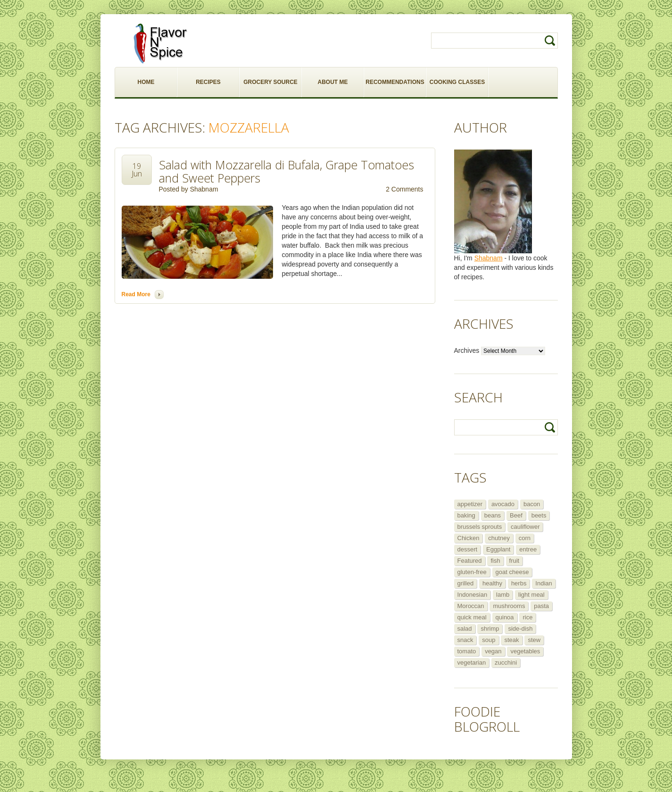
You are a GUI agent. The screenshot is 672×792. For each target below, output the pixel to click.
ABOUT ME (333, 82)
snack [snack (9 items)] (465, 640)
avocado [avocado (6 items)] (503, 504)
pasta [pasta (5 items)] (541, 606)
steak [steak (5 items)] (511, 640)
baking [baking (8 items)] (466, 515)
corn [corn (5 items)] (525, 538)
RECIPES (208, 82)
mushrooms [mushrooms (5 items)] (509, 606)
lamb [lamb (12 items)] (503, 595)
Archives (467, 350)
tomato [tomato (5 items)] (467, 651)
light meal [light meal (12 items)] (531, 595)
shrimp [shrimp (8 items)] (490, 629)
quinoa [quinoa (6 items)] (505, 617)
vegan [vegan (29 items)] (493, 651)
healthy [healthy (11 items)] (492, 583)
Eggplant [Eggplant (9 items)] (498, 549)
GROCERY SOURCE (270, 82)
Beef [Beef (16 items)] (516, 515)
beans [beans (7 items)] (493, 515)
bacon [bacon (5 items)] (532, 504)
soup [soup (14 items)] (489, 640)
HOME (146, 82)
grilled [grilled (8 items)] (466, 583)
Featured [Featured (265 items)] (470, 561)
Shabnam (204, 189)
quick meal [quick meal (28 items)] (472, 617)
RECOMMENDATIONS (395, 82)
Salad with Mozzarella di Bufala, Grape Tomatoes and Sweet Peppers (286, 171)
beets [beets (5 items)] (539, 515)
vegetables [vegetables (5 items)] (525, 651)
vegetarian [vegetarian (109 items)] (472, 663)
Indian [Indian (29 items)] (543, 583)
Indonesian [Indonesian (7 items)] (473, 595)
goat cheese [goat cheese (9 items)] (512, 572)
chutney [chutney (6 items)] (499, 538)
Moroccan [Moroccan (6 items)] (471, 606)
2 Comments (404, 189)
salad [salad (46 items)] (465, 629)
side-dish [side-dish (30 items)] (520, 629)
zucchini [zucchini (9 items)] (506, 663)
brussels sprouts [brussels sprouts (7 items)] (480, 527)
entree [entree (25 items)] (528, 549)
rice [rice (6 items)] (527, 617)
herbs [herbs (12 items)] (519, 583)
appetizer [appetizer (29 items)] (470, 504)
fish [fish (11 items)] (495, 561)
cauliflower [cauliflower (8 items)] (525, 527)
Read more (136, 294)
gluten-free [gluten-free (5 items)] (472, 572)
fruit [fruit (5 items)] (514, 561)
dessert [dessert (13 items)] (468, 549)
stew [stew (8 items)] (534, 640)
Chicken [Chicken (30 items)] (469, 538)
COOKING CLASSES (457, 82)
